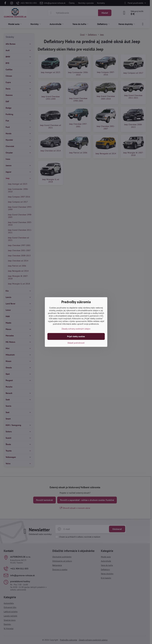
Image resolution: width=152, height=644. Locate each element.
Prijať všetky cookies (76, 336)
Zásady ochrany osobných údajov (76, 329)
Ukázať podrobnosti (76, 343)
